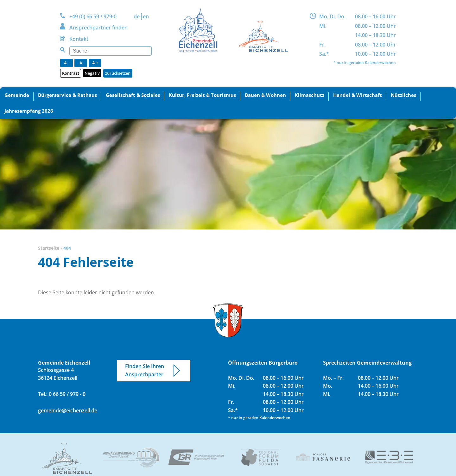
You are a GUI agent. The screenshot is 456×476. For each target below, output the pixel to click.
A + (95, 63)
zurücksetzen (118, 73)
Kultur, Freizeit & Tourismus (202, 95)
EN (146, 16)
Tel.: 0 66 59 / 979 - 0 (62, 394)
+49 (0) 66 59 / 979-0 (93, 16)
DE (137, 16)
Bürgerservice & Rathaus (67, 95)
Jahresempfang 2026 (29, 111)
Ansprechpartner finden (98, 28)
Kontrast (71, 73)
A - (66, 63)
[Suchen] (111, 51)
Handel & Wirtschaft (358, 95)
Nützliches (403, 95)
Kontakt (79, 39)
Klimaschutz (310, 95)
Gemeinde (17, 95)
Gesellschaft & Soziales (133, 95)
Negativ (92, 73)
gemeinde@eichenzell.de (68, 410)
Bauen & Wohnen (265, 95)
